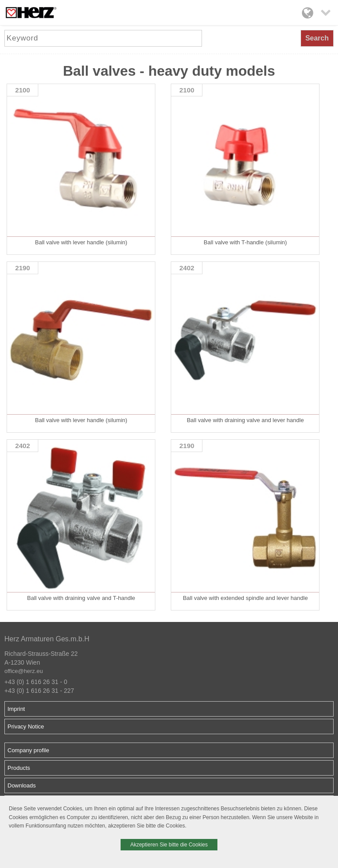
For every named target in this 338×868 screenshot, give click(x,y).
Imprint (16, 709)
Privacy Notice (26, 726)
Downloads (22, 785)
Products (19, 768)
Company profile (28, 750)
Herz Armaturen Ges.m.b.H (47, 639)
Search (317, 38)
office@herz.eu (24, 671)
